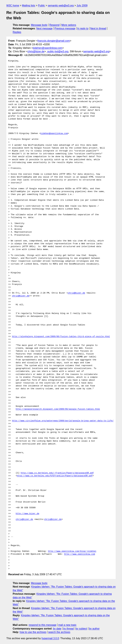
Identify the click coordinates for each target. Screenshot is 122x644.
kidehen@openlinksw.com (48, 48)
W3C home (13, 6)
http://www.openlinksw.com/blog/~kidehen (72, 551)
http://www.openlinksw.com (80, 554)
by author (94, 629)
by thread (69, 629)
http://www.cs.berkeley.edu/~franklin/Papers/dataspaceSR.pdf (57, 473)
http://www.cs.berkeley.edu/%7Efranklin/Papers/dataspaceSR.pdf (55, 476)
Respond (54, 25)
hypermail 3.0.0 (50, 638)
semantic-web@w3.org (61, 6)
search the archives (59, 632)
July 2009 (82, 6)
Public (41, 6)
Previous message (65, 28)
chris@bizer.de (36, 51)
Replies (17, 32)
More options (69, 25)
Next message (44, 28)
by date (57, 629)
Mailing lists (29, 6)
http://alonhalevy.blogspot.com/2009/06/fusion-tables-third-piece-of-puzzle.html (61, 337)
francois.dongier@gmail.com (54, 41)
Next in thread (98, 28)
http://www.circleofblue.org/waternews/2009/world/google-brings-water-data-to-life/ (63, 421)
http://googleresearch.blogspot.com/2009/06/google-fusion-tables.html (58, 409)
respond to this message (42, 625)
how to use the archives (33, 632)
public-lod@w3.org (58, 51)
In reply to (83, 28)
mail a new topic (67, 625)
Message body (39, 25)
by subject (81, 629)
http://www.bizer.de (27, 514)
